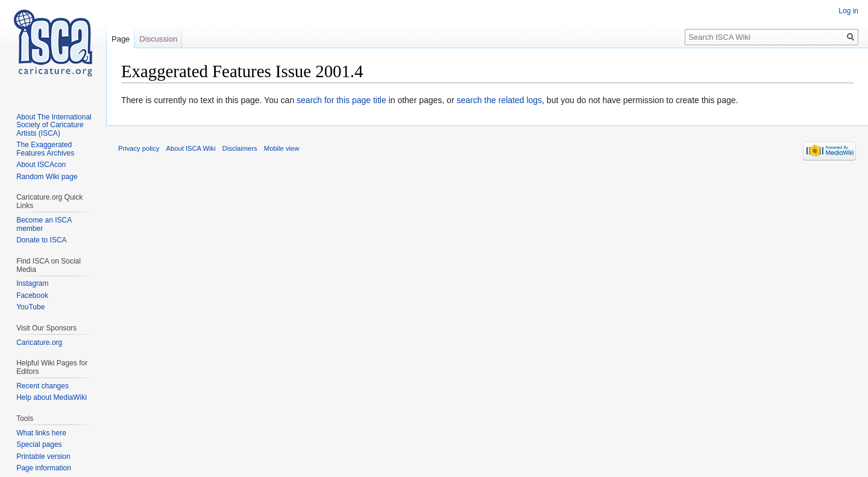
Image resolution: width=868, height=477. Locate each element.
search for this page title (341, 100)
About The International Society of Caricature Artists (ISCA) (54, 125)
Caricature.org (39, 343)
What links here (41, 433)
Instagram (32, 283)
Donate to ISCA (41, 240)
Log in (848, 11)
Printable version (43, 456)
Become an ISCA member (44, 224)
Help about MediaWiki (52, 397)
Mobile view (281, 148)
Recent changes (42, 386)
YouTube (30, 307)
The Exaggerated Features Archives (45, 149)
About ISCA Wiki (191, 148)
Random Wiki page (47, 177)
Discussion (158, 39)
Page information (44, 468)
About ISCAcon (41, 165)
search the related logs (499, 100)
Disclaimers (240, 148)
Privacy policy (139, 148)
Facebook (32, 295)
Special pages (39, 444)
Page (121, 39)
